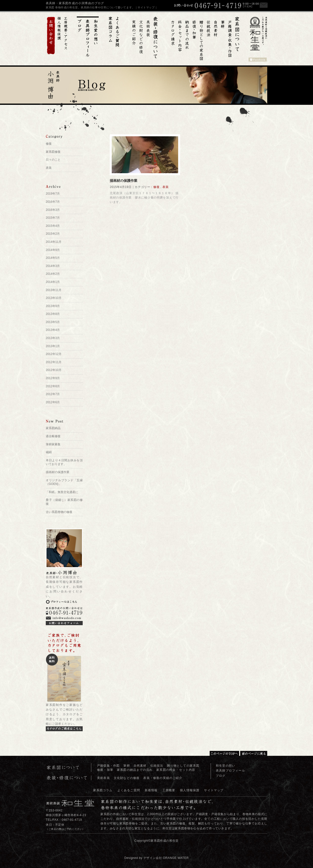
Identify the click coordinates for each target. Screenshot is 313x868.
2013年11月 (54, 290)
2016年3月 (53, 210)
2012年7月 (53, 394)
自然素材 (140, 766)
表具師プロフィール (230, 771)
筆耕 (126, 766)
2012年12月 (54, 354)
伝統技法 (157, 766)
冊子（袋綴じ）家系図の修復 (64, 502)
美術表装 (103, 778)
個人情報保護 (190, 790)
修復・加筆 (105, 770)
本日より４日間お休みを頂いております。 (64, 462)
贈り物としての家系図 (183, 766)
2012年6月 (53, 402)
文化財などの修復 (127, 778)
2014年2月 (53, 274)
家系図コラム (103, 790)
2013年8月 (53, 314)
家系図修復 (53, 152)
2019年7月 (53, 194)
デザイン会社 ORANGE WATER (166, 858)
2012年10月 (54, 370)
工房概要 (169, 790)
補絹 (49, 452)
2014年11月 (54, 242)
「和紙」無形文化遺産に (62, 492)
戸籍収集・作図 (108, 766)
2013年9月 (53, 306)
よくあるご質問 (129, 790)
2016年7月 (53, 202)
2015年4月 (53, 226)
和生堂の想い (226, 766)
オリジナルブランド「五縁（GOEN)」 (64, 482)
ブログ (221, 776)
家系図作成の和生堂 (164, 841)
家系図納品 (53, 428)
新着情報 (151, 790)
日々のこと (53, 160)
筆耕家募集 (53, 444)
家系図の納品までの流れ (135, 770)
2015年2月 (53, 234)
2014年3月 (53, 266)
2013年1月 (53, 346)
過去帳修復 (53, 436)
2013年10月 (54, 298)
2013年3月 (53, 338)
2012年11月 (54, 362)
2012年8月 (53, 386)
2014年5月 (53, 258)
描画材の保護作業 (124, 181)
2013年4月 (53, 330)
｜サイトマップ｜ (146, 7)
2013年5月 (53, 322)
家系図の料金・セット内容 (176, 770)
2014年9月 (53, 250)
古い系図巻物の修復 (59, 512)
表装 (165, 187)
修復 (156, 187)
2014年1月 (53, 282)
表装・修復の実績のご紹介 (163, 778)
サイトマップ (214, 790)
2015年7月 (53, 218)
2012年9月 (53, 378)
